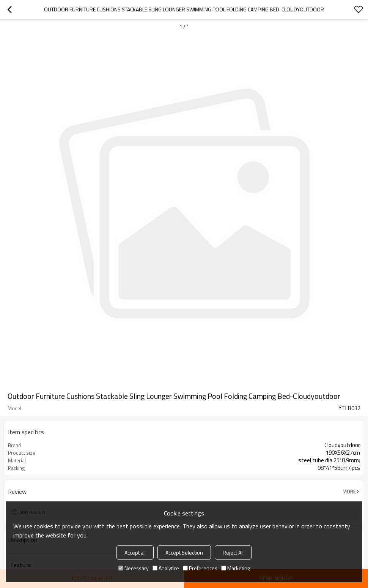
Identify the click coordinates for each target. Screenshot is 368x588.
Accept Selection (184, 552)
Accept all (135, 552)
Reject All (233, 552)
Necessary (134, 568)
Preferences (200, 568)
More (349, 492)
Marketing (236, 568)
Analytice (166, 568)
